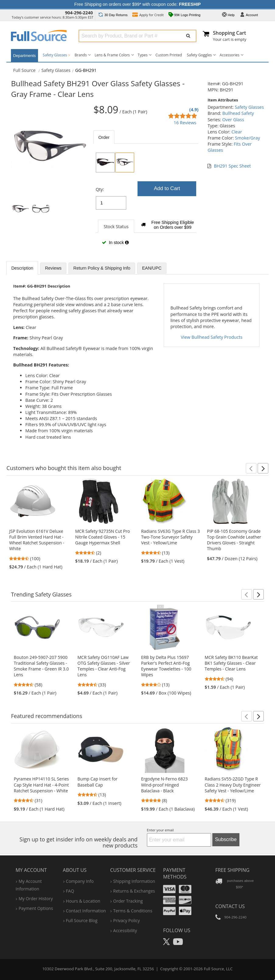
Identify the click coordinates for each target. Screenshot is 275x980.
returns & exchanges (134, 891)
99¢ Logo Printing (184, 15)
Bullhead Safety (238, 113)
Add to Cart (167, 188)
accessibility (125, 930)
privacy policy (126, 920)
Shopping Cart (230, 33)
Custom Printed (169, 55)
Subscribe (226, 839)
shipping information (134, 881)
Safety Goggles (199, 55)
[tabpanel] (146, 201)
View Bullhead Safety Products (212, 337)
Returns (113, 15)
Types (143, 55)
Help (228, 15)
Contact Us (230, 906)
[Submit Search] (188, 36)
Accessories (230, 55)
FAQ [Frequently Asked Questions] (70, 891)
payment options (36, 908)
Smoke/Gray (247, 138)
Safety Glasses (56, 55)
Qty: (100, 189)
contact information (86, 911)
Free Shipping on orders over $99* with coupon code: (137, 4)
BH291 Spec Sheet (232, 166)
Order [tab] (104, 137)
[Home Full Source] (24, 70)
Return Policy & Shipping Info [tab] (102, 268)
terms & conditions (133, 911)
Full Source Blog (82, 920)
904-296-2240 (79, 13)
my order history (36, 899)
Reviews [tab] (53, 268)
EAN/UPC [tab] (152, 268)
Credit (148, 15)
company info (80, 881)
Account (249, 15)
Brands (81, 55)
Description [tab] (22, 268)
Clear (237, 132)
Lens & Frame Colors (112, 55)
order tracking (128, 901)
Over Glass (233, 120)
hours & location (83, 901)
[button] (251, 468)
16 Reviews (185, 123)
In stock (115, 242)
